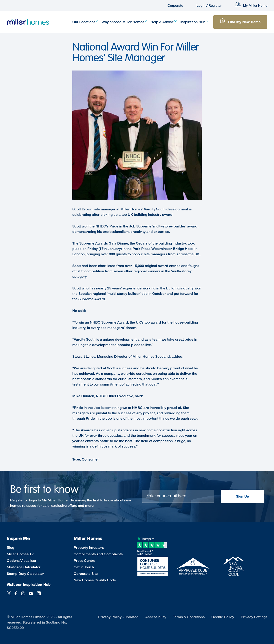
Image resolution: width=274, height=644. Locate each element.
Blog (10, 548)
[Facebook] (16, 596)
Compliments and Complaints (98, 554)
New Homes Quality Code (95, 580)
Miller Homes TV (20, 554)
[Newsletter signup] (178, 496)
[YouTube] (31, 596)
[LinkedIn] (39, 596)
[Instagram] (23, 596)
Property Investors (89, 548)
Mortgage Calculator (24, 567)
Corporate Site (86, 574)
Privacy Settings (254, 617)
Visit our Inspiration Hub (29, 585)
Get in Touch (84, 567)
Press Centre (84, 561)
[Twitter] (9, 596)
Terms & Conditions (189, 617)
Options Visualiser (22, 561)
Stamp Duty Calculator (25, 574)
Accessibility (156, 617)
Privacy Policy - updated (118, 617)
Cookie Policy (223, 617)
